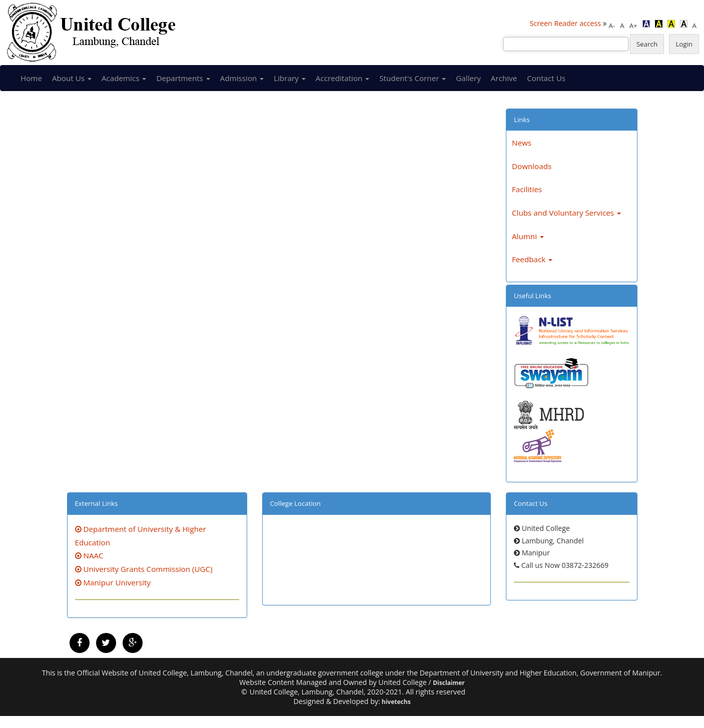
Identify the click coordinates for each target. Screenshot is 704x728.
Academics (124, 78)
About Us (72, 78)
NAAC (89, 555)
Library (289, 78)
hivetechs (396, 702)
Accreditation (343, 78)
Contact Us (546, 78)
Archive (504, 78)
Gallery (468, 78)
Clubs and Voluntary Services (566, 213)
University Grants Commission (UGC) (144, 569)
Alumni (528, 236)
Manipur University (113, 582)
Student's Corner (413, 78)
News (522, 143)
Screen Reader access (565, 23)
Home (31, 78)
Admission (242, 78)
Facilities (527, 189)
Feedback (532, 259)
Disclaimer (449, 683)
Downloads (532, 166)
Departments (183, 78)
